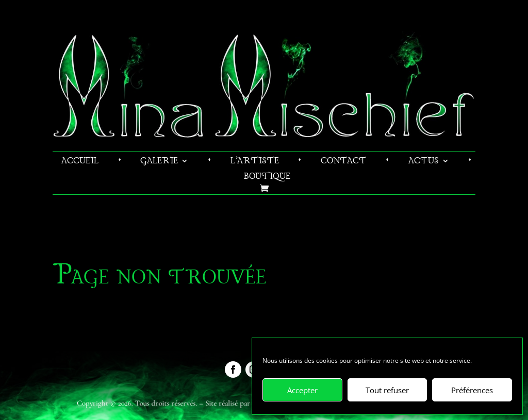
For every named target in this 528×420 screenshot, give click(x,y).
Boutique (267, 178)
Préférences (472, 390)
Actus (424, 162)
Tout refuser (387, 390)
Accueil (80, 162)
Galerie (159, 162)
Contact (344, 162)
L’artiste (255, 162)
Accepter (302, 390)
